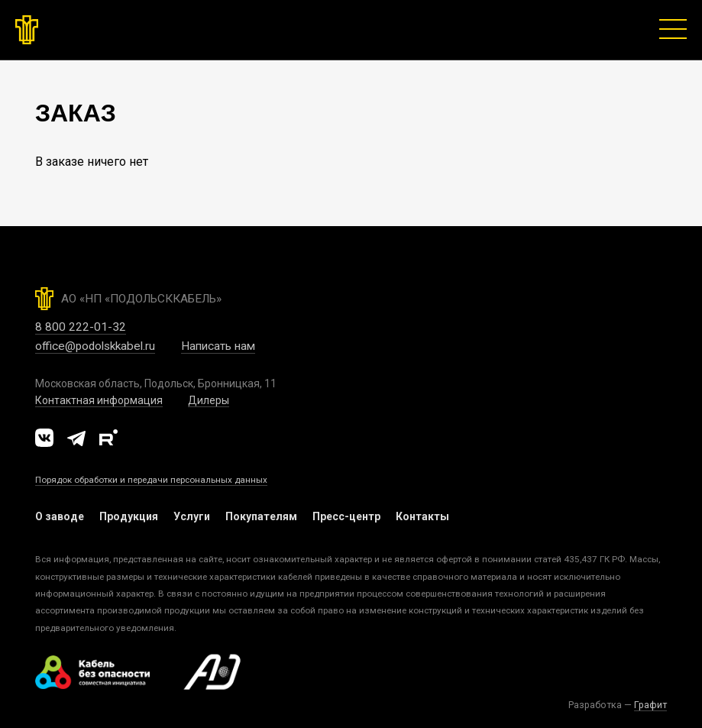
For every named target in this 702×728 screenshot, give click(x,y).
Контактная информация (99, 400)
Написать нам (218, 346)
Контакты (422, 516)
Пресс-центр (346, 516)
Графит (650, 705)
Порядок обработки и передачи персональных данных (151, 480)
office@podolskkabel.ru (95, 346)
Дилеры (209, 400)
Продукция (129, 516)
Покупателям (261, 516)
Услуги (192, 516)
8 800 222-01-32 (81, 327)
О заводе (60, 516)
